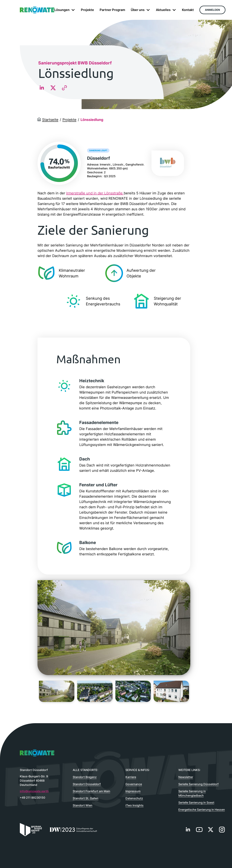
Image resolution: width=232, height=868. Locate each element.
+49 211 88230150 (32, 798)
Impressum (133, 791)
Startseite (50, 120)
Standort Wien (83, 805)
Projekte (69, 120)
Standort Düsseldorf (87, 784)
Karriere (131, 777)
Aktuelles (166, 10)
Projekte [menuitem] (87, 10)
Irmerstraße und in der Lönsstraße (95, 193)
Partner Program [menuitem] (112, 10)
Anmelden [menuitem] (212, 10)
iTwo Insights (134, 805)
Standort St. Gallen (86, 798)
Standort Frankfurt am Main (91, 791)
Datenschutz (134, 798)
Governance (134, 784)
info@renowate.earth (34, 791)
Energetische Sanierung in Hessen (202, 810)
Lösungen (65, 10)
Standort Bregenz (85, 777)
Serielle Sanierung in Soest (196, 802)
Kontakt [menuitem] (188, 10)
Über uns (141, 10)
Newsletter (186, 777)
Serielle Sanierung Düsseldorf (198, 784)
